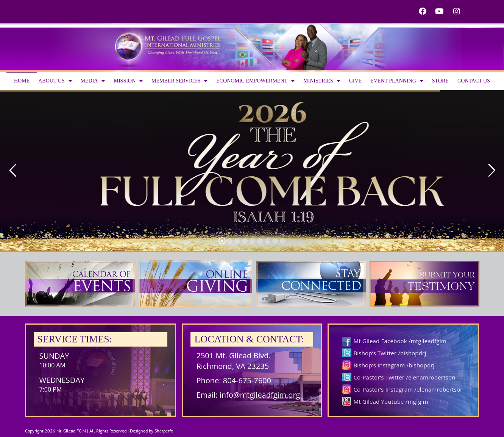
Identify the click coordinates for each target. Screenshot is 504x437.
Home (22, 81)
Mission (128, 81)
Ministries (322, 81)
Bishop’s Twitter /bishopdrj (390, 353)
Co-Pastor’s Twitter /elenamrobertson (404, 377)
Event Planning (397, 81)
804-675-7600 (247, 380)
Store (440, 81)
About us (55, 81)
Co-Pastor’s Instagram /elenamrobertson (408, 389)
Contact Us (474, 81)
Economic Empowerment (255, 81)
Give (355, 81)
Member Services (179, 81)
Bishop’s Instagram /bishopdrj (394, 365)
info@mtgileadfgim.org (260, 395)
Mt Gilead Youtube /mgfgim (391, 401)
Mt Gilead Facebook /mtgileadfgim (400, 341)
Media (93, 81)
